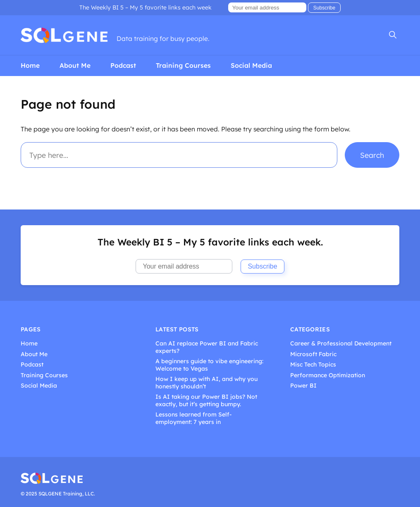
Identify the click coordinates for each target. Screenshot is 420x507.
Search (372, 155)
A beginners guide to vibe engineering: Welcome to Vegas (209, 365)
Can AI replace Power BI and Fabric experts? (207, 347)
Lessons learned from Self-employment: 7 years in (194, 418)
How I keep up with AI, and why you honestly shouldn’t (206, 383)
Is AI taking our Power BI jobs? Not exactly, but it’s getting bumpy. (206, 401)
